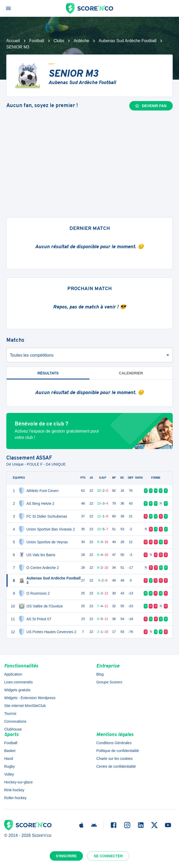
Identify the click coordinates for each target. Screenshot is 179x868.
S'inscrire (66, 856)
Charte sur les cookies (114, 759)
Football (37, 41)
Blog (100, 674)
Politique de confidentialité (118, 751)
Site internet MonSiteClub (25, 706)
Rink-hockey (14, 790)
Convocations (15, 721)
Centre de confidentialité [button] (116, 766)
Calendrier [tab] (131, 373)
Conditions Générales (114, 743)
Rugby (9, 766)
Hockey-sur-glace (18, 782)
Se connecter (108, 856)
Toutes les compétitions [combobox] (32, 355)
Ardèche (81, 41)
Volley (9, 774)
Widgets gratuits (17, 690)
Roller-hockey (15, 798)
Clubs (59, 41)
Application (13, 674)
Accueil (13, 41)
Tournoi (10, 714)
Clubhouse (13, 729)
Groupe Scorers (109, 682)
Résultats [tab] (48, 373)
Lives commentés (18, 682)
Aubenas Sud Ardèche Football (128, 41)
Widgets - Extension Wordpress (30, 698)
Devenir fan (150, 106)
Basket (10, 751)
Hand (9, 759)
